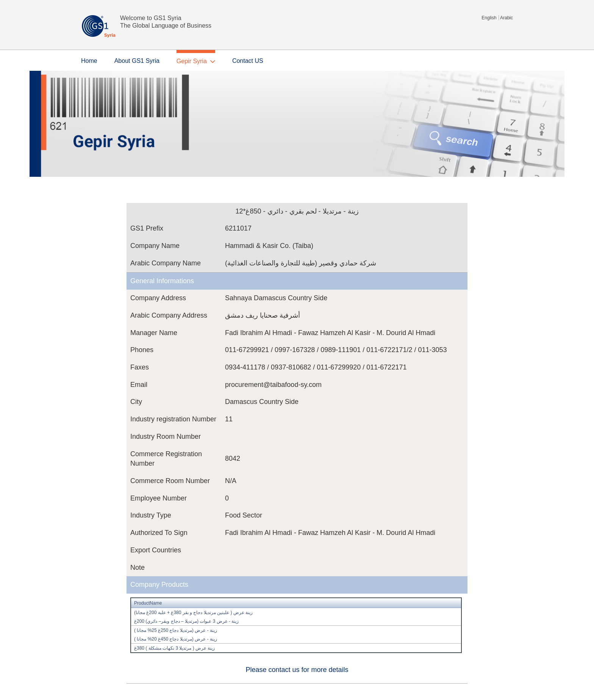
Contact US (248, 61)
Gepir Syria (192, 61)
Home (89, 61)
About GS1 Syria (137, 61)
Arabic (506, 18)
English (489, 18)
